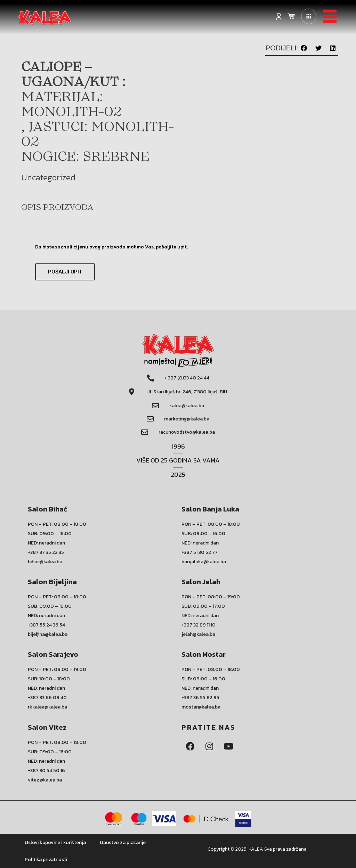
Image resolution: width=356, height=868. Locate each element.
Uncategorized (48, 177)
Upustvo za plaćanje (123, 842)
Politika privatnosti (46, 859)
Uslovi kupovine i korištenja (55, 842)
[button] (304, 48)
